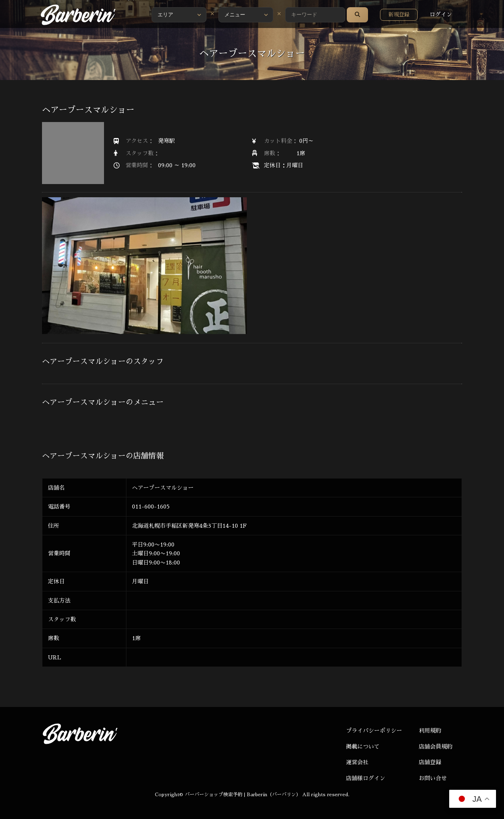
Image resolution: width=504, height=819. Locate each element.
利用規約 (430, 731)
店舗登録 (430, 762)
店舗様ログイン (366, 778)
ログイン (441, 14)
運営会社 (357, 762)
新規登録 (399, 15)
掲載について (363, 747)
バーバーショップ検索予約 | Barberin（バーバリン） (243, 795)
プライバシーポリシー (374, 731)
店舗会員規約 (436, 747)
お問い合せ (433, 778)
